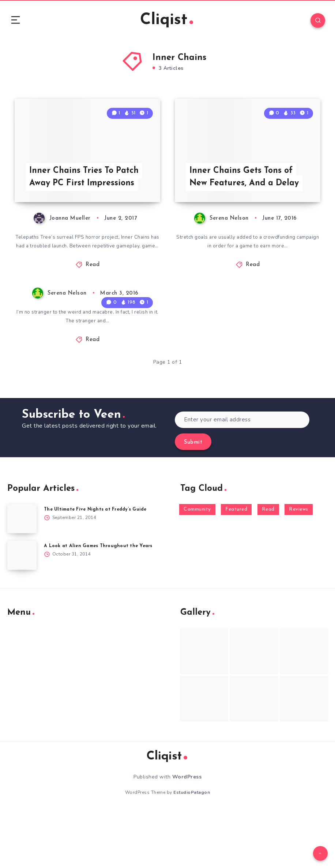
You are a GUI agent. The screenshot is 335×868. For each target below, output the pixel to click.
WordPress (187, 834)
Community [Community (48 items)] (197, 566)
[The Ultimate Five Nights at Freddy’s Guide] (22, 576)
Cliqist (167, 22)
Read (93, 321)
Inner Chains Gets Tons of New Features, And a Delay (246, 222)
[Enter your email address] (242, 477)
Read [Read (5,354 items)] (268, 566)
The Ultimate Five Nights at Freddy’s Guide (99, 566)
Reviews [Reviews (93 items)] (299, 566)
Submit (193, 499)
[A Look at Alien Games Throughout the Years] (22, 612)
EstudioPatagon (192, 849)
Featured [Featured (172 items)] (236, 566)
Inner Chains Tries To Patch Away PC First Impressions (87, 222)
